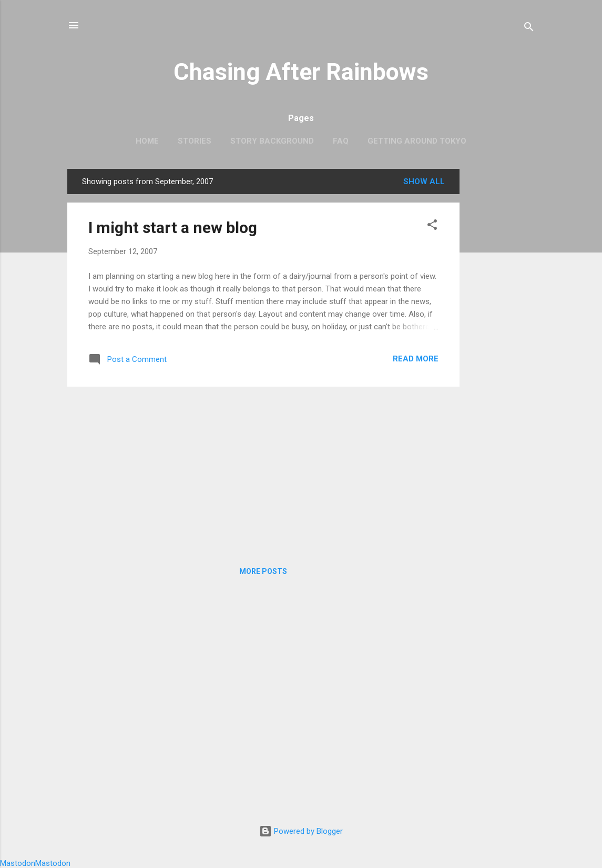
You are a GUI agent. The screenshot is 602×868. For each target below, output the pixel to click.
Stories (195, 141)
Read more (416, 359)
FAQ (341, 141)
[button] (432, 226)
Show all (424, 181)
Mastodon (18, 863)
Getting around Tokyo (417, 141)
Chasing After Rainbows (301, 72)
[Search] (529, 29)
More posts (263, 571)
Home (147, 141)
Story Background (272, 141)
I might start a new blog (173, 228)
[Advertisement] (502, 327)
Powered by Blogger (301, 831)
